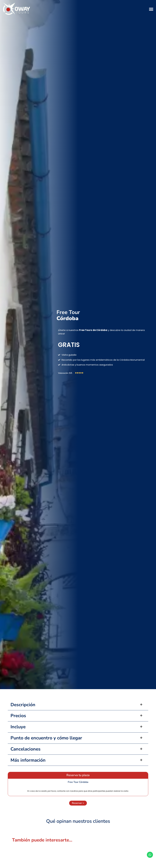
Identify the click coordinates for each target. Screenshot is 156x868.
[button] (151, 9)
